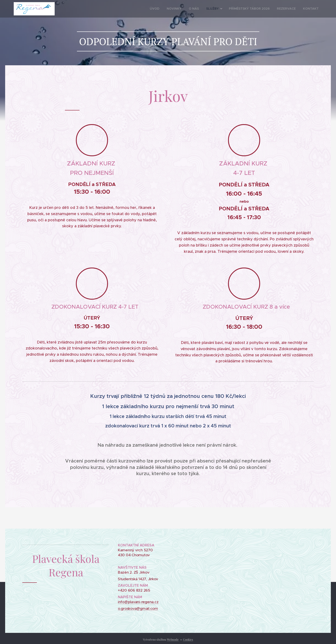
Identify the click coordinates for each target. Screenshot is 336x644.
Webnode (173, 639)
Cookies (188, 639)
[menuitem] (172, 9)
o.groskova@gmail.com (138, 608)
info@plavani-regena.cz (138, 602)
